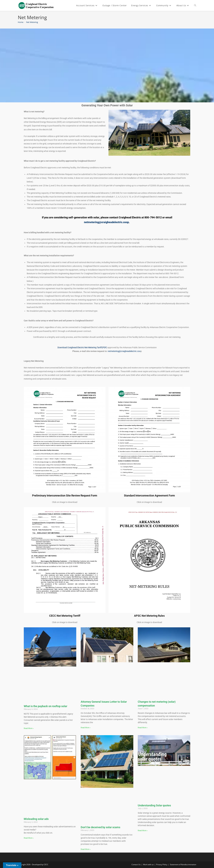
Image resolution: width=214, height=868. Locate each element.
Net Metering (32, 22)
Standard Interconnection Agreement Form (149, 496)
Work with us (148, 865)
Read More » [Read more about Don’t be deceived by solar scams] (86, 849)
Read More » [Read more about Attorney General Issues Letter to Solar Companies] (86, 728)
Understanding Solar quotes (154, 805)
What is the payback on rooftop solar (45, 706)
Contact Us (136, 865)
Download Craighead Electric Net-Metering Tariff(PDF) (82, 347)
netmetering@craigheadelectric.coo (124, 351)
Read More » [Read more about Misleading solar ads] (29, 838)
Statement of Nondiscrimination (183, 865)
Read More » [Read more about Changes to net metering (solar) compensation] (143, 728)
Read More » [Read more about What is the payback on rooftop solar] (29, 728)
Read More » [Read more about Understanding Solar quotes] (143, 831)
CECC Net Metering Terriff (65, 616)
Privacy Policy (162, 865)
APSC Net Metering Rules (149, 616)
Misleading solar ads (36, 819)
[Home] (21, 22)
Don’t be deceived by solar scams (100, 827)
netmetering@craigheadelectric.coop (106, 222)
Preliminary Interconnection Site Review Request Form (65, 496)
